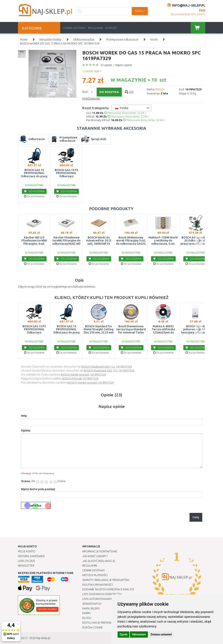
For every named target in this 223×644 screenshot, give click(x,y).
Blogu (87, 618)
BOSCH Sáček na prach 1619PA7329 (83, 375)
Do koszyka (34, 191)
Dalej (196, 517)
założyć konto (196, 14)
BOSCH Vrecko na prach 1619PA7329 (91, 383)
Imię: (24, 416)
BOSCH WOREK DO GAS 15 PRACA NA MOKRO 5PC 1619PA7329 (60, 44)
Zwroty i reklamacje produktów (106, 580)
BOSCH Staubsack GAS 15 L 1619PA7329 (107, 367)
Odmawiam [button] (139, 634)
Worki (154, 40)
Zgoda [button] (124, 634)
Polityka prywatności (98, 585)
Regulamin (95, 28)
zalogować (178, 14)
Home (24, 40)
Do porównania (34, 196)
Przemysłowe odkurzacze (122, 40)
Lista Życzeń (26, 561)
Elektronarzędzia (84, 40)
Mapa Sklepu (91, 608)
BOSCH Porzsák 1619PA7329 (80, 379)
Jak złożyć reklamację (99, 561)
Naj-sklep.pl (43, 638)
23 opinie (106, 65)
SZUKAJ (140, 11)
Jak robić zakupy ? (95, 556)
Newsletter (26, 566)
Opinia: (26, 430)
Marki (86, 613)
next (199, 241)
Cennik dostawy (74, 28)
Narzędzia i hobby (50, 40)
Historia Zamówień (31, 556)
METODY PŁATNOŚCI (95, 575)
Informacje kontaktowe (100, 551)
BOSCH (160, 89)
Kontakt (111, 28)
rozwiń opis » (93, 71)
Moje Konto (27, 551)
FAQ (202, 10)
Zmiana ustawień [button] (161, 634)
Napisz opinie (124, 65)
